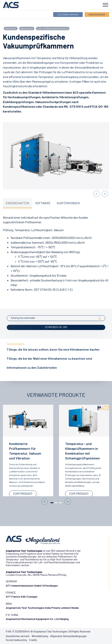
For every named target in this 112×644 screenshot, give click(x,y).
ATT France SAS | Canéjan (22, 597)
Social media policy (16, 640)
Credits (33, 640)
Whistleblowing (40, 636)
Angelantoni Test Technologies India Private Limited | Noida (42, 608)
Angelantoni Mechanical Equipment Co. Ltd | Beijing (37, 619)
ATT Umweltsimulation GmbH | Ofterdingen (32, 586)
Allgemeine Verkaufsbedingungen (68, 636)
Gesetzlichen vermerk (18, 636)
